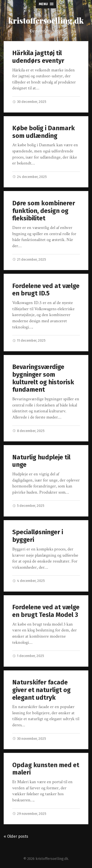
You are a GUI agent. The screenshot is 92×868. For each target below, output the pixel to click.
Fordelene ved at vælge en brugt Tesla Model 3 (46, 611)
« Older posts (16, 836)
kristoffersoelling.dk (46, 20)
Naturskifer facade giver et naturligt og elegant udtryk (41, 690)
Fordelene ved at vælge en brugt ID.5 (46, 290)
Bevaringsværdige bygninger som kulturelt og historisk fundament (43, 378)
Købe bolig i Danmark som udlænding (44, 132)
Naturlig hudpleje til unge (41, 461)
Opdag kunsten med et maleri (46, 769)
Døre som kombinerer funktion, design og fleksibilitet (44, 211)
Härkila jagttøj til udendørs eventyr (38, 57)
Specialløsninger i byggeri (38, 536)
